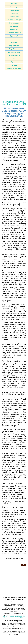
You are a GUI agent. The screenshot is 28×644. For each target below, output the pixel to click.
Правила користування (14, 68)
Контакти (14, 65)
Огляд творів (14, 7)
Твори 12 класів (14, 46)
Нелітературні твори (14, 52)
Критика (14, 62)
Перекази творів (14, 23)
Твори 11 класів (14, 49)
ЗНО (14, 59)
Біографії (14, 4)
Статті (14, 39)
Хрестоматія (14, 30)
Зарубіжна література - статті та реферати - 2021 (14, 103)
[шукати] (11, 565)
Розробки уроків (14, 10)
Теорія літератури (14, 55)
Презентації (14, 36)
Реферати (14, 42)
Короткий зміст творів (14, 20)
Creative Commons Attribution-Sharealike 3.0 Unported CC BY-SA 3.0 (13, 616)
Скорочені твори (14, 17)
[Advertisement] (14, 85)
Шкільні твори (14, 13)
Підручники (14, 26)
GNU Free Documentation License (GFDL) (15, 617)
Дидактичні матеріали (14, 33)
